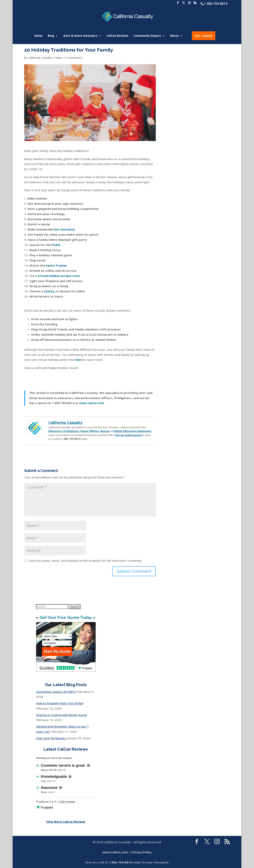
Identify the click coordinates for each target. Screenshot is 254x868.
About (174, 36)
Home (38, 36)
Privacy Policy (141, 852)
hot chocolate (64, 229)
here (79, 360)
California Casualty (40, 58)
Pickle (56, 245)
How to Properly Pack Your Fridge (60, 703)
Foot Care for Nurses (51, 738)
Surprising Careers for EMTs (56, 692)
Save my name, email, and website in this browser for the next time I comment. (86, 561)
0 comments (74, 58)
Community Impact (147, 36)
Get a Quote (204, 36)
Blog (51, 36)
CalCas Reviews (117, 36)
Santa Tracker (56, 265)
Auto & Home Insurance (80, 36)
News (59, 58)
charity (49, 291)
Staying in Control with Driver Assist (62, 715)
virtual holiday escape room (59, 276)
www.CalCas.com (115, 852)
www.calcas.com (92, 403)
